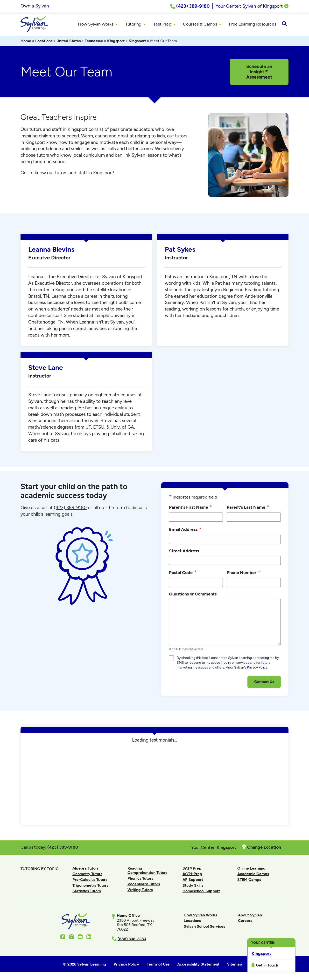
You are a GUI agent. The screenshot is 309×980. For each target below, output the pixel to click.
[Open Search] (284, 25)
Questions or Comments (193, 595)
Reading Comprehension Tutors (147, 871)
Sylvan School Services (204, 927)
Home (26, 42)
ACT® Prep (192, 875)
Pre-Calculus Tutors (90, 880)
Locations (44, 42)
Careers (245, 921)
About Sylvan (250, 916)
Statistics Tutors (87, 892)
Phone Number (243, 573)
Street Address (184, 551)
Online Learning (251, 869)
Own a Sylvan (35, 6)
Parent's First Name (190, 508)
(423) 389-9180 (70, 508)
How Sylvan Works (200, 916)
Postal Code (183, 573)
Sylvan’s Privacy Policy (251, 668)
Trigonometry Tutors (90, 886)
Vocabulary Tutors (144, 885)
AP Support (193, 880)
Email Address (185, 530)
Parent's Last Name (248, 508)
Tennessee (94, 42)
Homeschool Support (201, 892)
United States (69, 42)
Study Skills (193, 886)
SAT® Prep (192, 869)
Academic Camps (253, 875)
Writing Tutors (140, 890)
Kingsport (116, 42)
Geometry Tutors (87, 875)
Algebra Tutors (85, 869)
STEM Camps (249, 880)
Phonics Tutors (140, 879)
